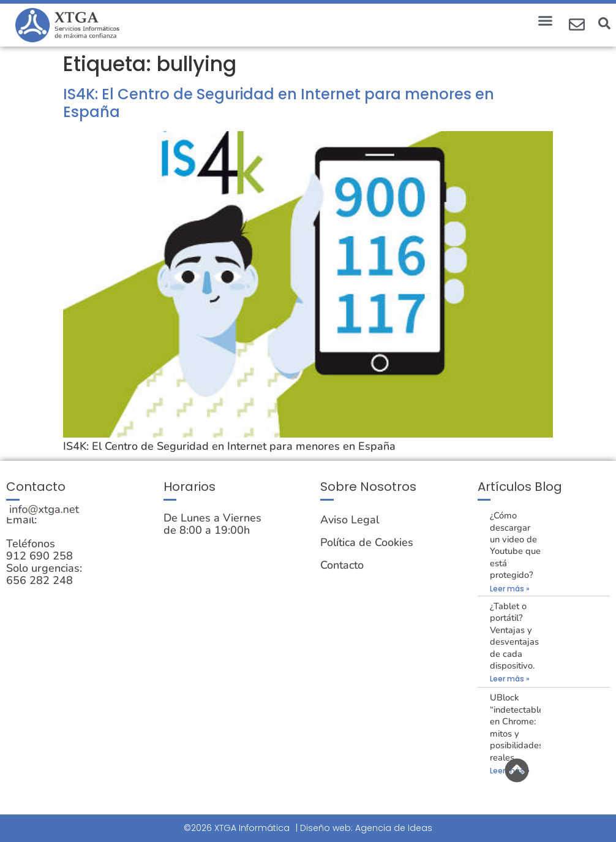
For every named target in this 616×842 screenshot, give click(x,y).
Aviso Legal (350, 520)
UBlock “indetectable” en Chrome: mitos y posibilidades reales (519, 727)
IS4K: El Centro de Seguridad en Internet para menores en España (279, 103)
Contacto (342, 565)
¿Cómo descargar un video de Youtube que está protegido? (515, 545)
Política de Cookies (367, 542)
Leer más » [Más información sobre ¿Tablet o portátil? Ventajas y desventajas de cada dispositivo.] (510, 679)
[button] (546, 21)
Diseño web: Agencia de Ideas (366, 828)
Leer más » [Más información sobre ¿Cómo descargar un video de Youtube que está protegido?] (510, 589)
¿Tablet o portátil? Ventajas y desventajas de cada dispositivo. (514, 636)
